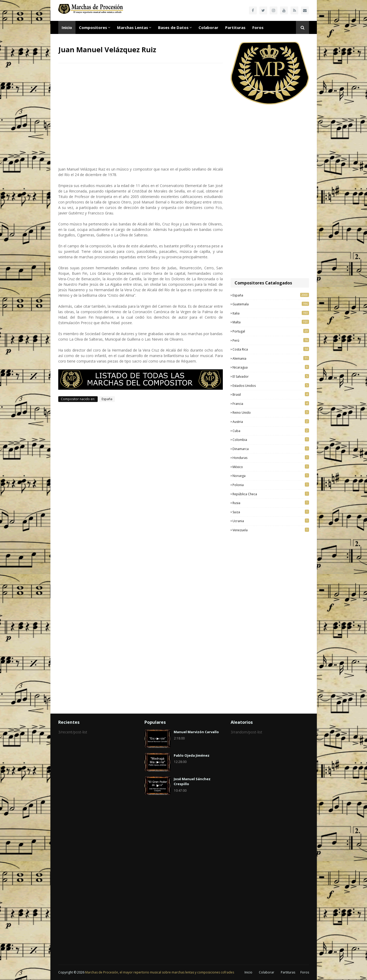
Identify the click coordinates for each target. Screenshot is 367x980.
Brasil (271, 394)
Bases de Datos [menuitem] (173, 27)
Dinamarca (271, 449)
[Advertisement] (270, 192)
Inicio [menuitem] (67, 27)
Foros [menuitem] (258, 27)
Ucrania (271, 521)
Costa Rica (271, 349)
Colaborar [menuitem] (208, 27)
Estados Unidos (271, 386)
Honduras (271, 458)
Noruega (271, 476)
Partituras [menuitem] (235, 27)
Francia (271, 404)
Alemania (271, 358)
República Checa (271, 494)
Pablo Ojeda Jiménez (192, 755)
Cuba (271, 431)
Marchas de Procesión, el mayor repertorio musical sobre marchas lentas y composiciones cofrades (160, 972)
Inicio (248, 972)
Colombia (271, 440)
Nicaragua (271, 367)
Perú (271, 340)
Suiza (271, 512)
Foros (305, 972)
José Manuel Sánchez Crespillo (192, 781)
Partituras (288, 972)
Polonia (271, 485)
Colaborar (267, 972)
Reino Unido (271, 412)
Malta (271, 322)
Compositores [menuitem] (93, 27)
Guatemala (271, 304)
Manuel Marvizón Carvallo (196, 732)
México (271, 467)
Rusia (271, 503)
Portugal (271, 331)
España (107, 399)
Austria (271, 422)
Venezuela (271, 530)
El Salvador (271, 376)
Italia (271, 313)
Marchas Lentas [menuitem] (133, 27)
